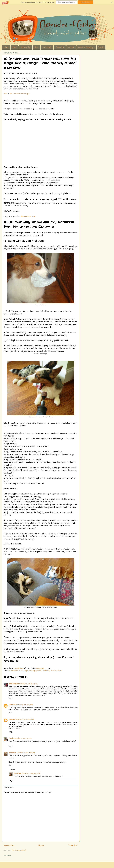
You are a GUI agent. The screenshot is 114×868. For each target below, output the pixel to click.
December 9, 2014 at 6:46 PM (28, 684)
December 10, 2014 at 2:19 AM (24, 719)
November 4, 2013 (28, 216)
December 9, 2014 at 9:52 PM (24, 705)
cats (22, 671)
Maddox (54, 671)
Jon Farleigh (47, 47)
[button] (57, 2)
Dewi (37, 47)
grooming (39, 671)
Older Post (73, 845)
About (15, 47)
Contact (71, 47)
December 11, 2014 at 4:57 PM (31, 773)
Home (6, 47)
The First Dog (26, 47)
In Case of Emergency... (86, 47)
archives (11, 671)
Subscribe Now (86, 2)
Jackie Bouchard (14, 684)
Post (5, 94)
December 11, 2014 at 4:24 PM (26, 753)
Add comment (9, 787)
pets (58, 671)
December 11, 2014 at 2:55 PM (23, 738)
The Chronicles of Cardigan (20, 94)
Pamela (11, 738)
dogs (34, 671)
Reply (11, 698)
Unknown (12, 705)
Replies (13, 769)
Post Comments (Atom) (19, 850)
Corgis (26, 671)
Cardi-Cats (60, 47)
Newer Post (9, 845)
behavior (17, 671)
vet (61, 671)
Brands (101, 47)
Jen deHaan (13, 753)
